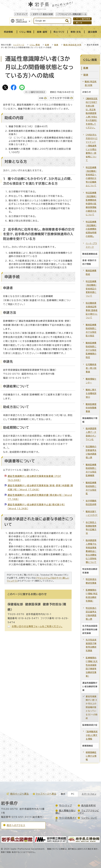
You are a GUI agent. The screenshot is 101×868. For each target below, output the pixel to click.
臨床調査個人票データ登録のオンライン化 (91, 434)
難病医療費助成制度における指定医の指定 (91, 330)
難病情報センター (91, 381)
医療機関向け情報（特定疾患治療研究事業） (92, 595)
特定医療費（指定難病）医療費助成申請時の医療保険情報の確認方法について (91, 204)
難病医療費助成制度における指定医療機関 (91, 470)
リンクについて (89, 818)
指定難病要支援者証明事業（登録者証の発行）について (92, 310)
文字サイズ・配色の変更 (43, 14)
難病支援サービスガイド (92, 513)
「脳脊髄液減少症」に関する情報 (92, 735)
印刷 (41, 98)
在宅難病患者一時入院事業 (91, 368)
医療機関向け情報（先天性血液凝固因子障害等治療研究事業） (92, 667)
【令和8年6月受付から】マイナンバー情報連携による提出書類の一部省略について (92, 147)
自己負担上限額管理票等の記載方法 (91, 528)
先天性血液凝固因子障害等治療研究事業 (91, 645)
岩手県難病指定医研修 (91, 503)
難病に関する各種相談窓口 (91, 393)
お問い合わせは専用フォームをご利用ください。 (37, 626)
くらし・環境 (35, 45)
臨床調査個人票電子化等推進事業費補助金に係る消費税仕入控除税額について (91, 551)
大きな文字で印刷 (60, 98)
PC (73, 794)
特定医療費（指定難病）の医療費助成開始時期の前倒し (91, 229)
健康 (56, 45)
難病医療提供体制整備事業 (91, 408)
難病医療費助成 (91, 272)
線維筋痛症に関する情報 (91, 756)
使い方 (79, 23)
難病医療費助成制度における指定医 (91, 488)
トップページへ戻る (46, 794)
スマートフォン (89, 794)
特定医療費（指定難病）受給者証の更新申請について (91, 289)
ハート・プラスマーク (91, 245)
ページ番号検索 (83, 19)
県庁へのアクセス (16, 825)
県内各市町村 (88, 806)
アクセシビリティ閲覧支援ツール (72, 14)
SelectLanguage (22, 21)
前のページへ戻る (20, 794)
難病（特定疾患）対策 (72, 45)
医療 (47, 45)
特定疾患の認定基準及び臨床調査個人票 (91, 614)
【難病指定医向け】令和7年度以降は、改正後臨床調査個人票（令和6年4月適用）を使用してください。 (92, 113)
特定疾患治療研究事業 (91, 581)
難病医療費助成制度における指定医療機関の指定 (91, 350)
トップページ (19, 45)
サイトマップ (22, 14)
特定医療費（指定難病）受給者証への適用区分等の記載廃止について (91, 177)
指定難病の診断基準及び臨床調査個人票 (91, 452)
